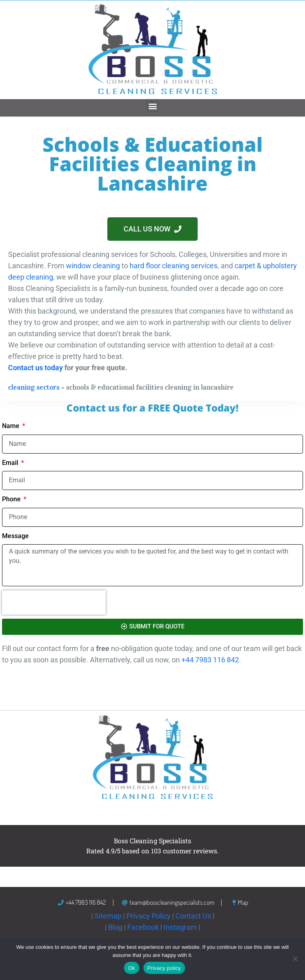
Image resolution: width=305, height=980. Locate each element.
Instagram (180, 927)
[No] (295, 959)
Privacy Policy (148, 916)
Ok (131, 968)
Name (12, 426)
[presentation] (54, 602)
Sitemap (108, 916)
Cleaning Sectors (34, 387)
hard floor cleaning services (174, 266)
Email (11, 463)
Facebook (143, 927)
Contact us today (35, 368)
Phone (12, 499)
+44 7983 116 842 (210, 660)
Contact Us (193, 916)
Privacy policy (164, 968)
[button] (152, 106)
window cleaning (93, 266)
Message (15, 536)
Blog (115, 927)
